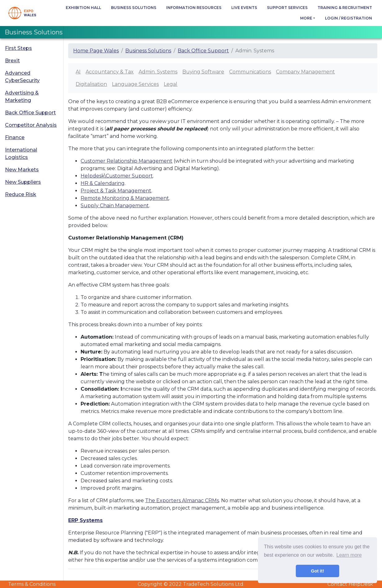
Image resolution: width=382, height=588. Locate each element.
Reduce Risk (21, 194)
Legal (171, 84)
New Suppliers (23, 182)
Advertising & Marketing (22, 97)
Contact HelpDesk (350, 584)
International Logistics (21, 154)
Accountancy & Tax (110, 72)
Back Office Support (30, 113)
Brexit (12, 61)
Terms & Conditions (32, 584)
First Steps (18, 48)
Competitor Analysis (31, 125)
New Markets (22, 170)
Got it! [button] (318, 571)
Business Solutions (134, 8)
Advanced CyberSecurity (22, 77)
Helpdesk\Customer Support (117, 176)
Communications (250, 72)
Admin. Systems (158, 72)
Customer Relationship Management (127, 161)
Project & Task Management (116, 191)
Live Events (244, 8)
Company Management (305, 72)
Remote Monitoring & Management (125, 198)
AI (78, 72)
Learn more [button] (349, 555)
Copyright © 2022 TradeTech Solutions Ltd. (191, 584)
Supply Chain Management (115, 206)
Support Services (287, 8)
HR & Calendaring (103, 183)
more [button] (306, 18)
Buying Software (203, 72)
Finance (15, 137)
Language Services (135, 84)
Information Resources (194, 8)
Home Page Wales (96, 51)
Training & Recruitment (345, 8)
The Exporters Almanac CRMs (182, 500)
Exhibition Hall (83, 8)
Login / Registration (349, 18)
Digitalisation (91, 84)
